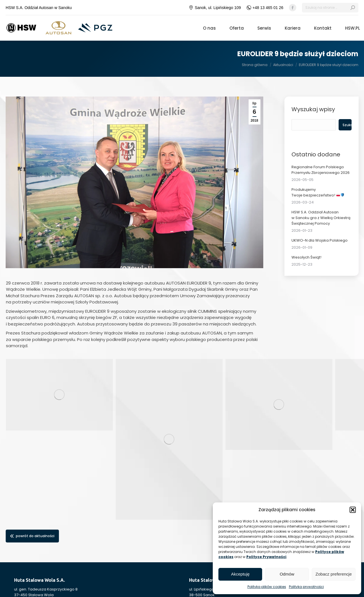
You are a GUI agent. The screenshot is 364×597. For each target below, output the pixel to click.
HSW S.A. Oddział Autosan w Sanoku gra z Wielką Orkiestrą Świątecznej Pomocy (321, 218)
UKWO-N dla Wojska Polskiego (320, 240)
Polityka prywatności (306, 587)
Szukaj (347, 125)
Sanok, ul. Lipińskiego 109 (215, 8)
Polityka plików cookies (267, 587)
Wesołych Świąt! (306, 257)
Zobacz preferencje (334, 574)
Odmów (287, 574)
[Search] (330, 8)
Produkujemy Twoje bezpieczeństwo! (318, 192)
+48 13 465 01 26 (265, 8)
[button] (353, 510)
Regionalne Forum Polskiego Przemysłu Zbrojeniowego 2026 (321, 170)
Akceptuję (240, 574)
